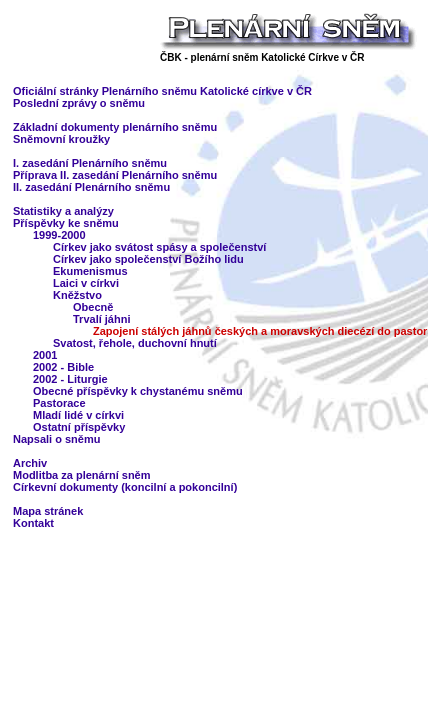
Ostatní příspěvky (79, 427)
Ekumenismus (90, 271)
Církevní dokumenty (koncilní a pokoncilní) (125, 487)
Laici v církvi (86, 283)
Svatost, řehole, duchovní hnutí (135, 343)
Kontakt (33, 523)
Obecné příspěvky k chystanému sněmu (138, 391)
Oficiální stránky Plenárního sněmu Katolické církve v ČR (162, 91)
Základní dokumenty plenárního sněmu (115, 127)
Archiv (30, 463)
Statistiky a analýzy (63, 211)
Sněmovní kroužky (61, 139)
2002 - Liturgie (70, 379)
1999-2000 (59, 235)
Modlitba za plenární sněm (82, 475)
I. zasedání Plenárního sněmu (90, 163)
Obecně (93, 307)
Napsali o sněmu (56, 439)
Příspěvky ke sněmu (66, 223)
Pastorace (59, 403)
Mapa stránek (48, 511)
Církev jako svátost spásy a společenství (159, 247)
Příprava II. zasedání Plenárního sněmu (115, 175)
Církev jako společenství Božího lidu (148, 259)
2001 (45, 355)
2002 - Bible (63, 367)
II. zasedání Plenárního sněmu (91, 187)
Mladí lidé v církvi (78, 415)
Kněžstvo (77, 295)
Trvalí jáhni (101, 319)
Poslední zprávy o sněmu (79, 103)
